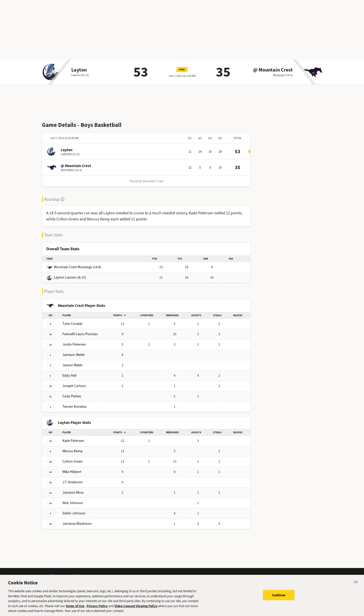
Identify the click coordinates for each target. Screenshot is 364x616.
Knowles (75, 407)
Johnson (73, 503)
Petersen (74, 344)
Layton (79, 70)
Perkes (72, 396)
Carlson (74, 386)
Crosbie (72, 324)
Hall (70, 375)
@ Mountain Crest (273, 70)
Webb (74, 355)
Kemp (73, 451)
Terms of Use (75, 611)
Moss (73, 493)
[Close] (356, 588)
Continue (279, 600)
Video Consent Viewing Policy (136, 611)
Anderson (73, 482)
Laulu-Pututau (80, 334)
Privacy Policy (97, 611)
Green (73, 461)
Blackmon (77, 524)
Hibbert (72, 472)
